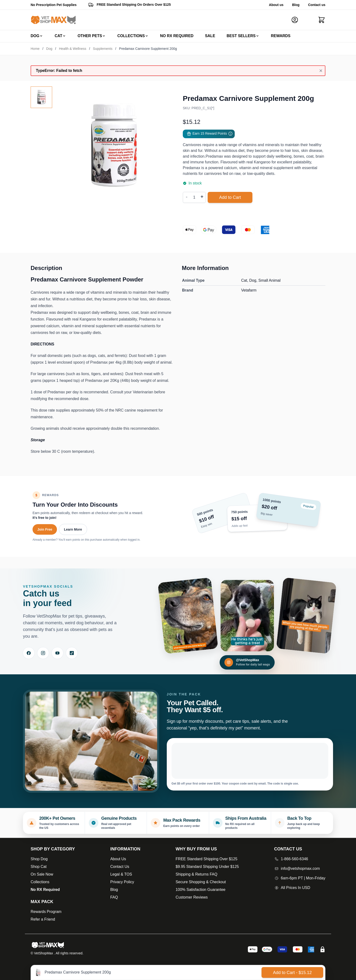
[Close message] (321, 71)
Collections (40, 882)
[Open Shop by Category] (53, 849)
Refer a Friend (43, 919)
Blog (296, 5)
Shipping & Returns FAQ (196, 874)
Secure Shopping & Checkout (201, 882)
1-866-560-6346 (291, 859)
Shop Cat (39, 867)
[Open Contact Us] (300, 849)
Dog (49, 49)
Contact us (317, 5)
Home (35, 49)
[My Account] (297, 20)
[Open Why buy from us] (207, 849)
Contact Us (120, 867)
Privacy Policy (122, 882)
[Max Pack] (53, 902)
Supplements (103, 49)
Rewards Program (46, 912)
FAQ (114, 897)
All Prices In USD (292, 888)
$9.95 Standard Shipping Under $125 (207, 867)
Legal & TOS (121, 874)
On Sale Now (42, 874)
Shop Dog (39, 859)
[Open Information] (125, 849)
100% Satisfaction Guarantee (200, 890)
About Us (118, 859)
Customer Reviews (192, 897)
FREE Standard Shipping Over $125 (206, 859)
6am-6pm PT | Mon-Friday (300, 878)
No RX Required (45, 890)
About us (276, 5)
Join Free (45, 529)
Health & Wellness (72, 49)
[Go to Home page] (53, 20)
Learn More (73, 529)
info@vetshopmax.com (297, 868)
